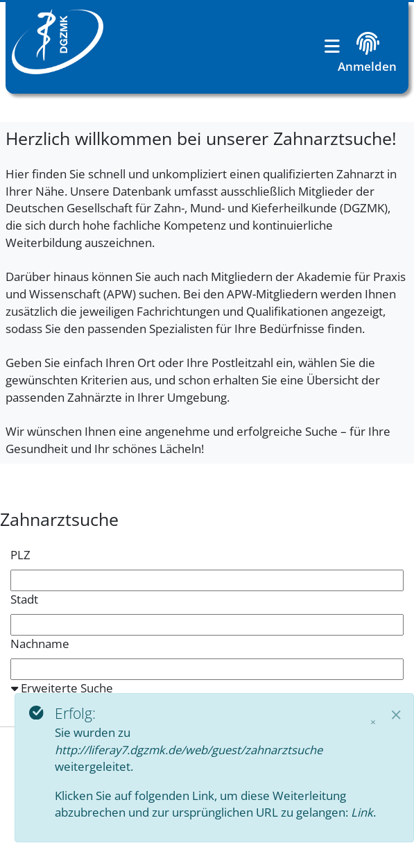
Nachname (40, 644)
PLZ (20, 555)
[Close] (396, 714)
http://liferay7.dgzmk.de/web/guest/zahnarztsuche (189, 750)
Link (362, 812)
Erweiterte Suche (62, 688)
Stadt (24, 599)
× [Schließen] (373, 722)
